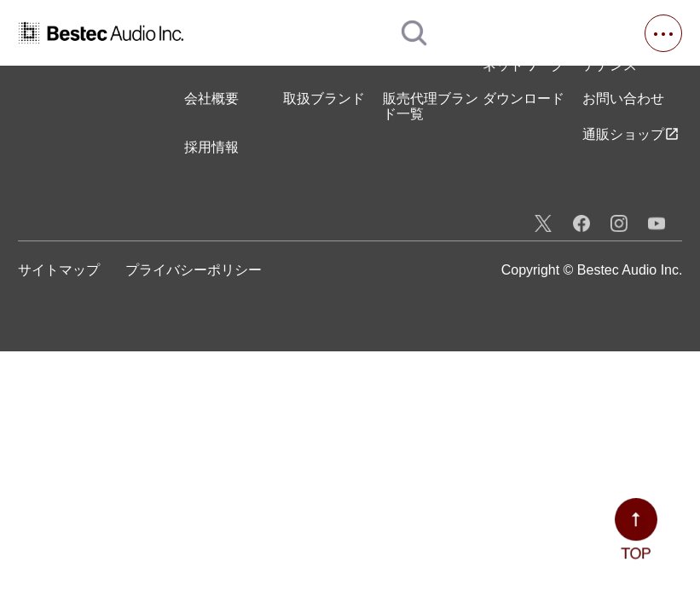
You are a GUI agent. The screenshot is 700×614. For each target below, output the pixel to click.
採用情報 (211, 147)
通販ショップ (631, 134)
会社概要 (211, 98)
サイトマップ (59, 270)
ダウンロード (524, 98)
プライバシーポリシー (194, 270)
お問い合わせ (623, 98)
